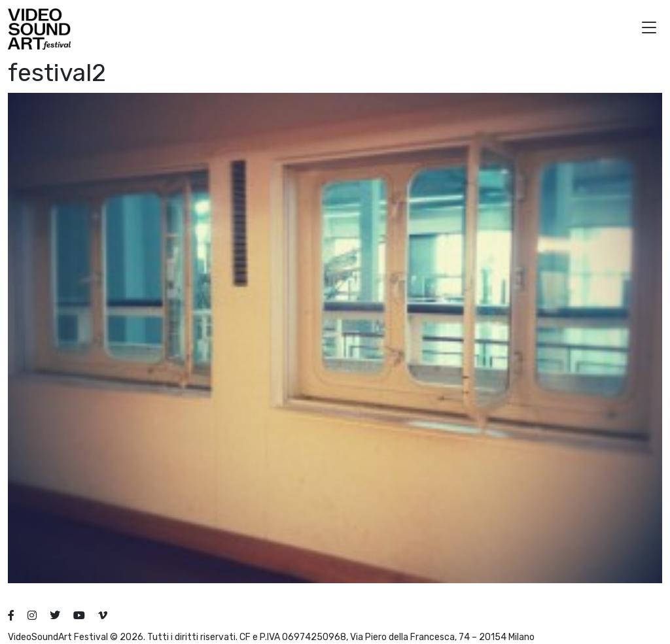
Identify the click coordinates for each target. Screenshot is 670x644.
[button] (649, 29)
